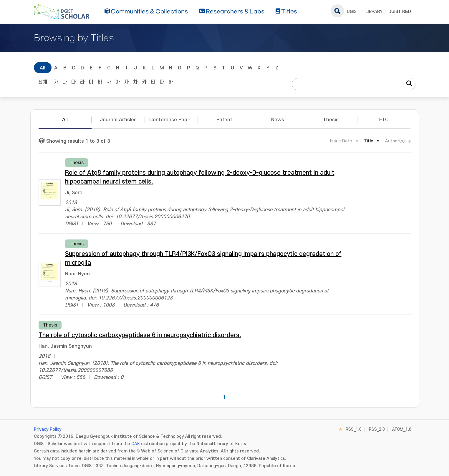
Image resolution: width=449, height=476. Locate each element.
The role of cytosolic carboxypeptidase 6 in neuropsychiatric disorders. (140, 335)
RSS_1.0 (354, 429)
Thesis (331, 120)
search (337, 11)
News (278, 120)
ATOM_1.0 (402, 429)
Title (369, 141)
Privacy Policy (48, 429)
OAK (136, 444)
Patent (224, 120)
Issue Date (341, 141)
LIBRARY (374, 12)
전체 (43, 82)
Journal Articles (118, 120)
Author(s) (395, 141)
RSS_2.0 (377, 429)
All (43, 68)
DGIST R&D (400, 12)
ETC (384, 120)
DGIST (353, 12)
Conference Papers (172, 120)
